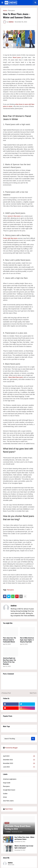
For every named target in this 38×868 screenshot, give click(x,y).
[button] (2, 3)
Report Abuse (9, 809)
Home (5, 11)
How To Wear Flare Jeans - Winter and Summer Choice (24, 838)
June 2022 (19, 767)
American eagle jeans (10, 779)
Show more (11, 865)
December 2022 (19, 760)
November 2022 (19, 763)
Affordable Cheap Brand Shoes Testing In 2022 (18, 828)
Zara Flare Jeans (8, 801)
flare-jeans (12, 11)
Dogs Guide (7, 783)
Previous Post (6, 693)
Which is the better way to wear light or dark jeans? (24, 847)
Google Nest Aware (9, 790)
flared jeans (17, 57)
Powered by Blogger (10, 748)
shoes (5, 797)
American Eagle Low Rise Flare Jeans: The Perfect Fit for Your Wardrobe (9, 661)
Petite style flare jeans (10, 238)
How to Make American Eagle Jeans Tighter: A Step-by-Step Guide (27, 640)
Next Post (33, 693)
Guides (5, 794)
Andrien (14, 606)
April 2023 (19, 756)
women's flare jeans (14, 216)
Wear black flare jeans (16, 377)
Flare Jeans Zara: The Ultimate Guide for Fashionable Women (9, 640)
